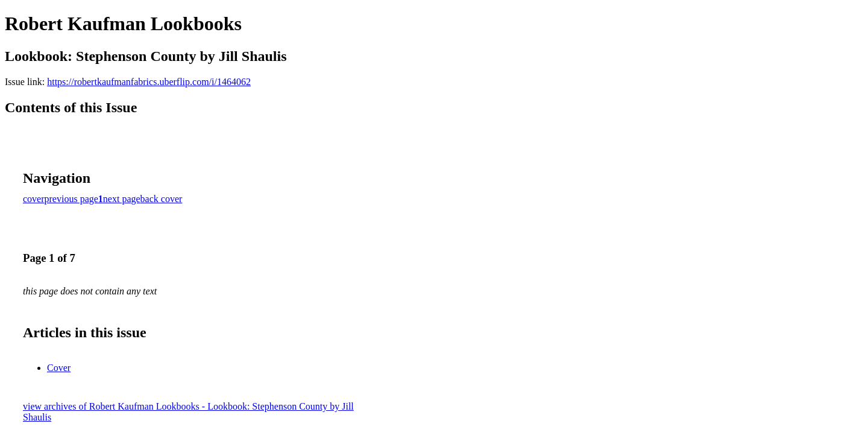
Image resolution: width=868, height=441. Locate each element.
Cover (59, 368)
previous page (71, 199)
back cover (162, 199)
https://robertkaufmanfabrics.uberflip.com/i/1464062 (149, 82)
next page (122, 199)
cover (34, 199)
